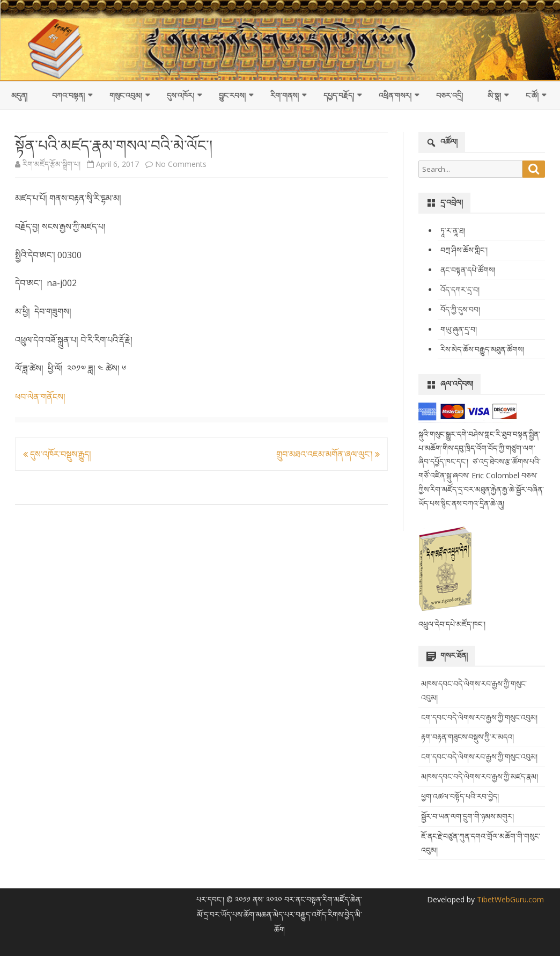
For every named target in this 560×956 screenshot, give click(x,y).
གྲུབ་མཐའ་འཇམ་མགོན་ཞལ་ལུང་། (328, 454)
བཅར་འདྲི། (450, 95)
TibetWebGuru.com (509, 899)
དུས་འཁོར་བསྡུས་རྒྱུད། (57, 454)
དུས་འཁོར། (180, 95)
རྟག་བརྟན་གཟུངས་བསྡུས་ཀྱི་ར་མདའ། (467, 737)
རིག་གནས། (285, 95)
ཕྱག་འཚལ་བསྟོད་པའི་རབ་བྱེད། (460, 796)
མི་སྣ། (494, 95)
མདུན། (19, 95)
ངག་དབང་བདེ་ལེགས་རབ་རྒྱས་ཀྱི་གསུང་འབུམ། (479, 717)
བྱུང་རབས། (232, 95)
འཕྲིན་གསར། (395, 95)
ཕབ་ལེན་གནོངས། (40, 397)
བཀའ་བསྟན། (68, 95)
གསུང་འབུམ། (126, 95)
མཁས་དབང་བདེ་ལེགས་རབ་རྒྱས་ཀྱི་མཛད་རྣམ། (480, 776)
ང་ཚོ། (532, 95)
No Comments (181, 164)
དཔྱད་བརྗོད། (339, 95)
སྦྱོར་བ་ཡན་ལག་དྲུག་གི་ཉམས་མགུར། (467, 816)
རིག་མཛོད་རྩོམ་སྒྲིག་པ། (51, 164)
